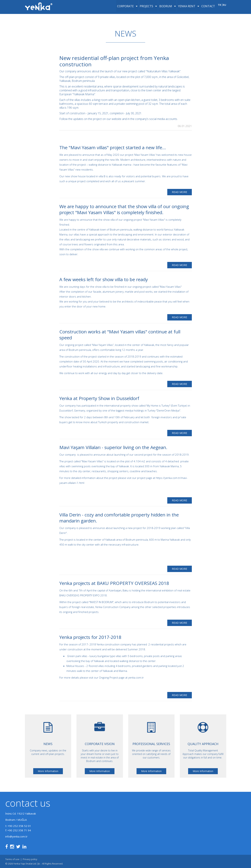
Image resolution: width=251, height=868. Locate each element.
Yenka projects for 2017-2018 (90, 637)
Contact (205, 9)
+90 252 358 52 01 (19, 826)
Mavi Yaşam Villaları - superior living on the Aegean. (113, 447)
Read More (180, 192)
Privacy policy (30, 859)
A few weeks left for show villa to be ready (104, 279)
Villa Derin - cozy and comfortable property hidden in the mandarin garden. (119, 518)
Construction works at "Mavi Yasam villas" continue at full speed (120, 335)
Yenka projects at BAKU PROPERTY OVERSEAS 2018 (114, 583)
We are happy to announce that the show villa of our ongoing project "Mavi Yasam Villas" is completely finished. (124, 209)
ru (224, 9)
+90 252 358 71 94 (19, 830)
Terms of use (12, 859)
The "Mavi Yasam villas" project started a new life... (113, 147)
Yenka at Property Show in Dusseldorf (99, 398)
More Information (48, 771)
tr (219, 9)
